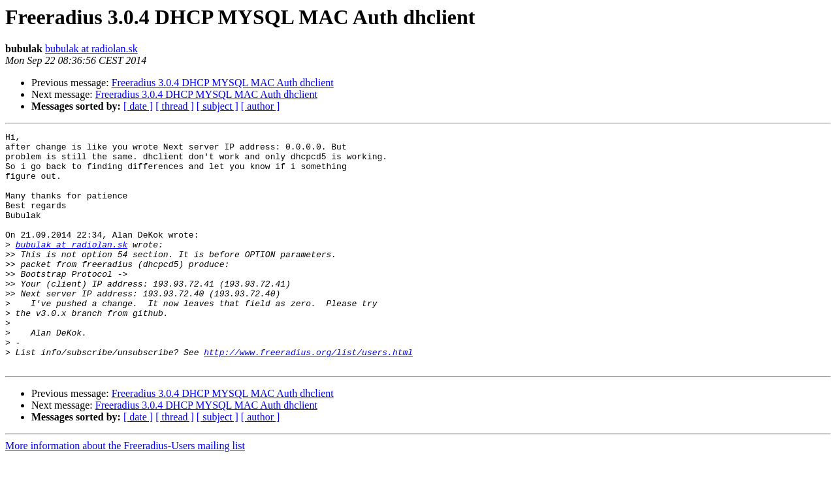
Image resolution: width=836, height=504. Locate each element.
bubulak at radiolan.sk (91, 49)
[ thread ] (175, 106)
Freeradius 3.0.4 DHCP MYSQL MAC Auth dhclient (223, 83)
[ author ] (261, 106)
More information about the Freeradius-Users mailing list (125, 493)
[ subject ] (217, 106)
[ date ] (138, 106)
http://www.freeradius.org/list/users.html (308, 397)
